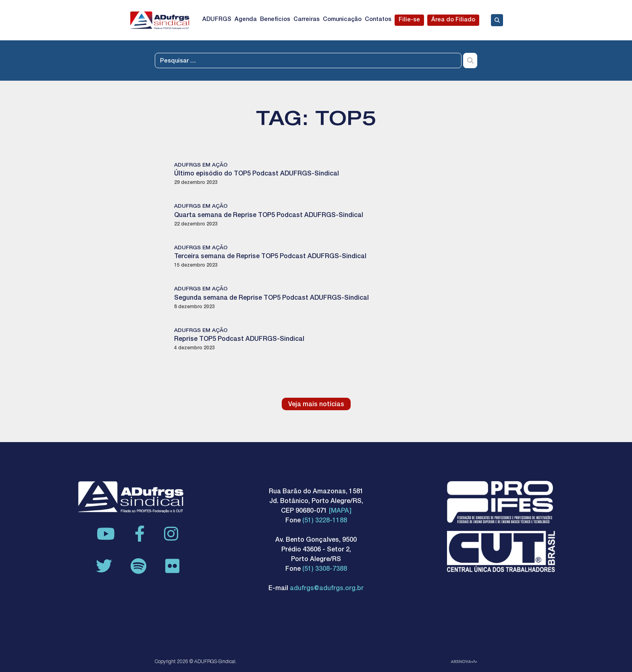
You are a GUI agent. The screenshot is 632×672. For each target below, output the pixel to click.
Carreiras (307, 20)
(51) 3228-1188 (325, 521)
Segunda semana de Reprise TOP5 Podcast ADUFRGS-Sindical (271, 298)
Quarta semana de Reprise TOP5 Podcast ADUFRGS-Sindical (269, 216)
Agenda (246, 20)
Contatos (378, 20)
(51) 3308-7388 (325, 570)
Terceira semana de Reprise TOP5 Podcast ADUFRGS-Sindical (270, 257)
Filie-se (409, 20)
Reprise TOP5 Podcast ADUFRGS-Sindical (239, 340)
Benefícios (275, 20)
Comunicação (342, 20)
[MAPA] (340, 511)
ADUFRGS (217, 20)
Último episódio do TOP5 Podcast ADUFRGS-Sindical (257, 174)
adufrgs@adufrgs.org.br (327, 589)
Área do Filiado (453, 20)
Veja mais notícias (316, 405)
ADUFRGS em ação (201, 165)
